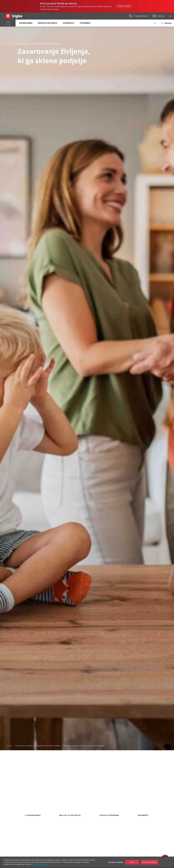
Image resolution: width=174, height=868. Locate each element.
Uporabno (85, 23)
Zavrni (132, 864)
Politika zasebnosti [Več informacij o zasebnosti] (40, 866)
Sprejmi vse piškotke (150, 864)
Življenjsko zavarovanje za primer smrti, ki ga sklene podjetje (84, 746)
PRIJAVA (168, 23)
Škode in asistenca (48, 23)
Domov (9, 746)
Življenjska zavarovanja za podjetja (48, 746)
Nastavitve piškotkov (116, 864)
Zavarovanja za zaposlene (24, 746)
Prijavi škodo (124, 6)
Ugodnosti (69, 23)
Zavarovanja (26, 23)
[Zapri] (170, 864)
